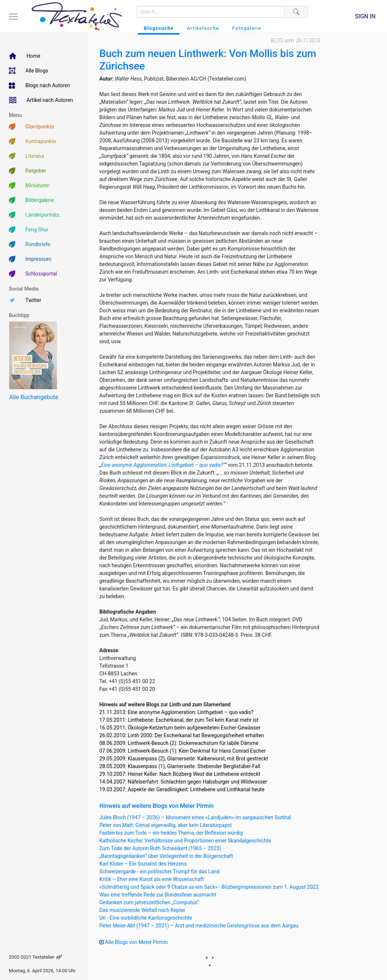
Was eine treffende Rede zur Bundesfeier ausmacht (158, 895)
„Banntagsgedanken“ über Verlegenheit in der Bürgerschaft (166, 856)
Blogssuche (159, 28)
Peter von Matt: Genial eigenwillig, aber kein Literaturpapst (166, 825)
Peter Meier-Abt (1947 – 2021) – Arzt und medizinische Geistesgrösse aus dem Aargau (199, 926)
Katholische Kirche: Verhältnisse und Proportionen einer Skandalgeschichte (185, 841)
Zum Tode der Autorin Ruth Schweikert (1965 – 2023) (160, 848)
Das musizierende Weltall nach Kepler (142, 910)
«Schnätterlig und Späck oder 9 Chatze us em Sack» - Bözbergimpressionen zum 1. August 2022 (209, 887)
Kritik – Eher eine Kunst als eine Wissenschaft (152, 879)
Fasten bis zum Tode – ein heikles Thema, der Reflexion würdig (171, 833)
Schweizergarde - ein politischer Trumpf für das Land (159, 871)
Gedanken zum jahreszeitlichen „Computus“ (149, 902)
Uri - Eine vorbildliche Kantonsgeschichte (146, 918)
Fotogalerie (247, 28)
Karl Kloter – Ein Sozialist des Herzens (143, 864)
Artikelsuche (203, 28)
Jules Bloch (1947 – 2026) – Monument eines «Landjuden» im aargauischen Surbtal (195, 817)
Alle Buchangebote (34, 397)
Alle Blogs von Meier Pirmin (134, 942)
